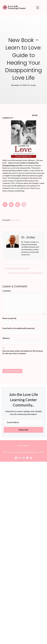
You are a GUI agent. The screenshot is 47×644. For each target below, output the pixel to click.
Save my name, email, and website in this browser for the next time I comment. (23, 352)
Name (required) (9, 318)
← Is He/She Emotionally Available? (16, 268)
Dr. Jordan (32, 85)
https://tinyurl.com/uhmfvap (13, 191)
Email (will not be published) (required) (19, 328)
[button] (16, 458)
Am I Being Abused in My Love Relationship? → (26, 273)
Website (6, 338)
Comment (7, 291)
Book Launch (15, 220)
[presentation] (24, 362)
